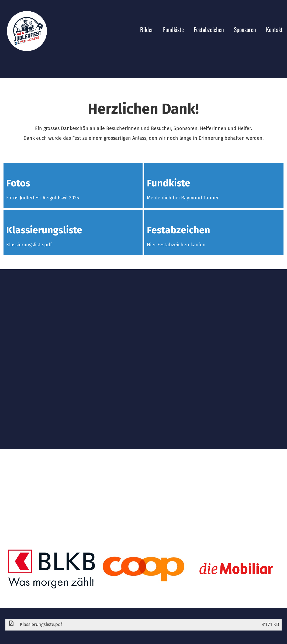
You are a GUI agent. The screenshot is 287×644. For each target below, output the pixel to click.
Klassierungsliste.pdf (29, 245)
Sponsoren (245, 29)
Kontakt (274, 29)
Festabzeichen (209, 29)
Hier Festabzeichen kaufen (176, 245)
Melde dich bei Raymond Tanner (183, 198)
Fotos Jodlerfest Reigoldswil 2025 (43, 198)
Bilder (147, 29)
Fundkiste (173, 29)
